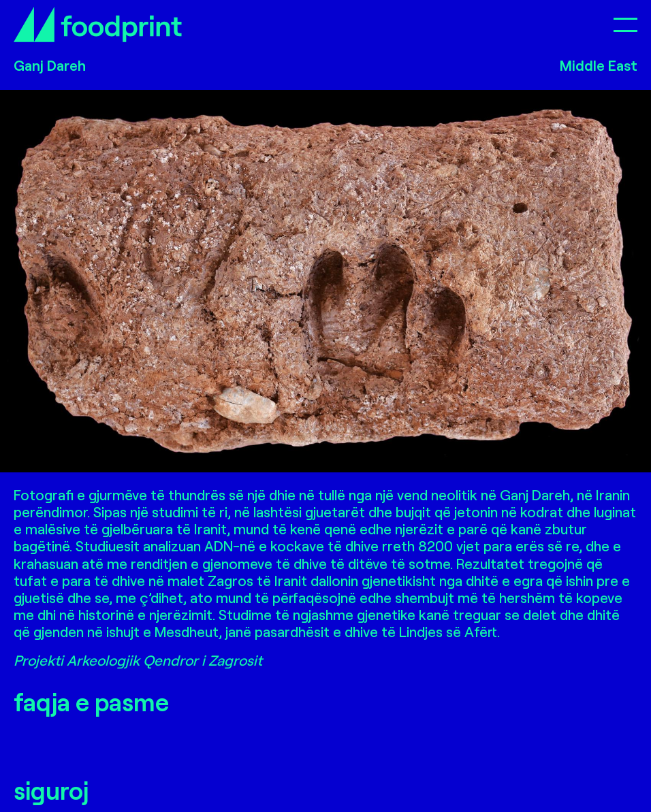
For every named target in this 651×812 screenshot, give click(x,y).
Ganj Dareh (50, 65)
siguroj (51, 790)
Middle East (599, 65)
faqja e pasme (91, 701)
